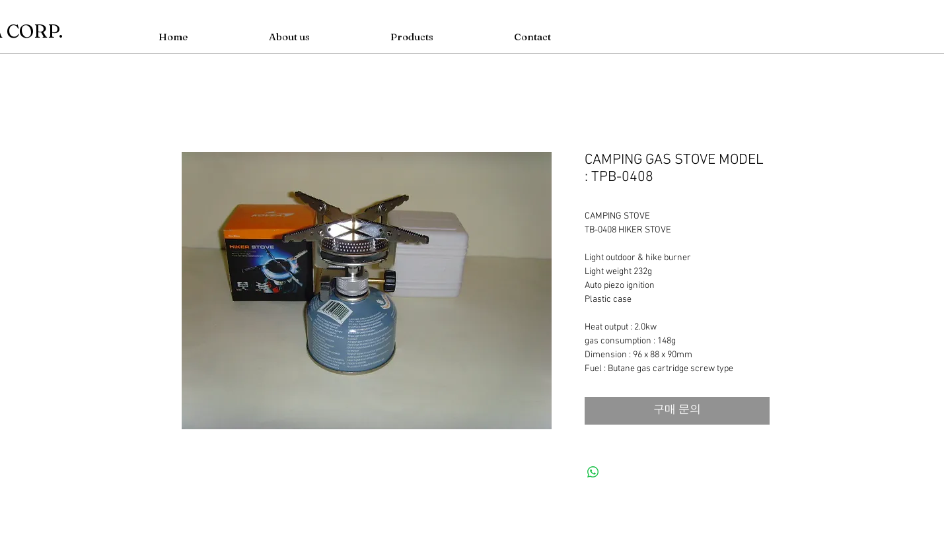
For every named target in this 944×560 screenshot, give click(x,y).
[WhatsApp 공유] (593, 472)
